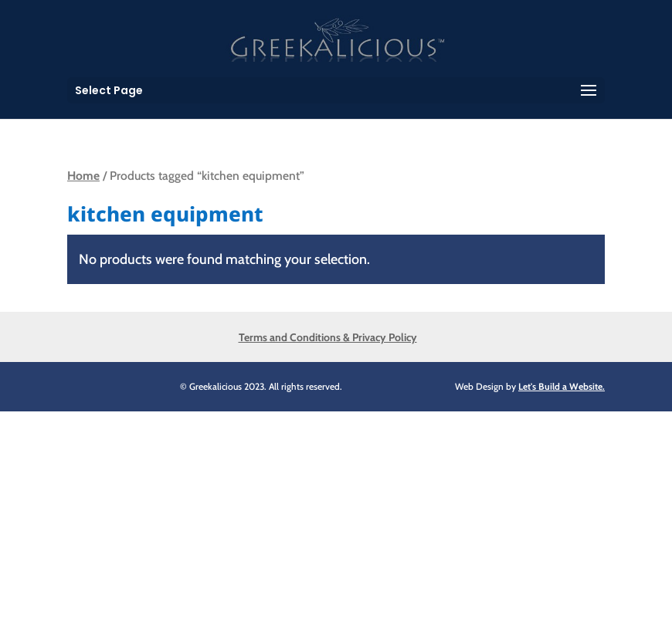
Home (83, 176)
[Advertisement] (336, 519)
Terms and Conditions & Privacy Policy (328, 337)
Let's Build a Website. (562, 386)
